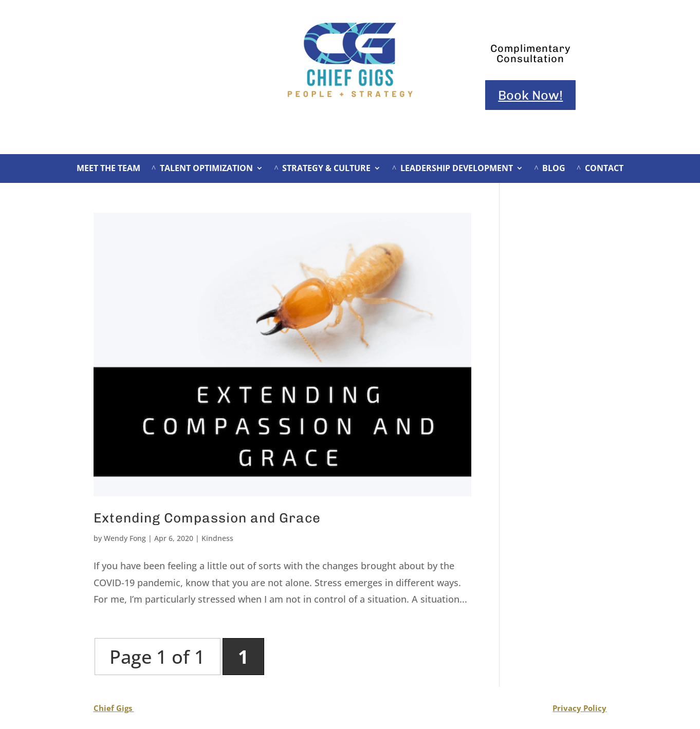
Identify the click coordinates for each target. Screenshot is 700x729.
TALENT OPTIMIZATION (202, 169)
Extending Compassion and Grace (207, 518)
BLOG (550, 169)
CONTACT (600, 169)
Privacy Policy (579, 708)
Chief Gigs (114, 708)
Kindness (217, 538)
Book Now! (530, 95)
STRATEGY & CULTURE (323, 169)
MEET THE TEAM (108, 169)
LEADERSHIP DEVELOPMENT (453, 169)
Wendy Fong (125, 538)
